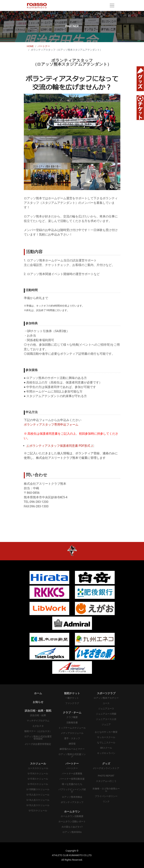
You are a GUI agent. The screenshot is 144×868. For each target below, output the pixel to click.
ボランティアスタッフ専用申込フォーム (51, 425)
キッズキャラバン (106, 753)
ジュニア (106, 724)
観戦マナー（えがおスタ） (38, 731)
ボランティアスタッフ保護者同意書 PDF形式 (60, 446)
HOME (30, 46)
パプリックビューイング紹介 (72, 791)
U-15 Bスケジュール (38, 779)
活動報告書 (72, 723)
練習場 (72, 744)
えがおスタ (38, 726)
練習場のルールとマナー (72, 749)
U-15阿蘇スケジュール (38, 789)
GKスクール (106, 748)
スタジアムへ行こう (106, 781)
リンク (106, 802)
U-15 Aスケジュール (38, 774)
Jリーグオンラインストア (106, 768)
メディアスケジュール (72, 733)
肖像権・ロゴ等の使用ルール (106, 790)
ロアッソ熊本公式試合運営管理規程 (38, 738)
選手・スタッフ (72, 738)
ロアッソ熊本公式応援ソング (72, 755)
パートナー (44, 46)
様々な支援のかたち (72, 784)
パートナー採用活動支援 (72, 779)
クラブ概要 (72, 717)
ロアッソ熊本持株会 (72, 797)
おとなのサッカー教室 (106, 732)
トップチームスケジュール (72, 728)
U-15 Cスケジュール (38, 784)
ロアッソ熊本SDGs (72, 832)
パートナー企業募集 (72, 774)
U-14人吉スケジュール (38, 800)
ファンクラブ (72, 703)
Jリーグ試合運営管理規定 (38, 744)
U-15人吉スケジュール (38, 795)
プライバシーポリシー (106, 796)
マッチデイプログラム (38, 721)
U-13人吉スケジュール (38, 805)
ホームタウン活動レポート (72, 822)
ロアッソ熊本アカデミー (106, 698)
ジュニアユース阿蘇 (106, 714)
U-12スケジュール (38, 811)
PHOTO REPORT (106, 776)
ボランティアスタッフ (72, 802)
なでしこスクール (106, 743)
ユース (106, 703)
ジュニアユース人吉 (106, 719)
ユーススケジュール (38, 768)
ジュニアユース (106, 709)
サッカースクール (106, 737)
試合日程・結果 (38, 715)
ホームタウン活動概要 (72, 816)
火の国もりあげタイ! (72, 827)
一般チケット (72, 698)
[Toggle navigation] (112, 5)
